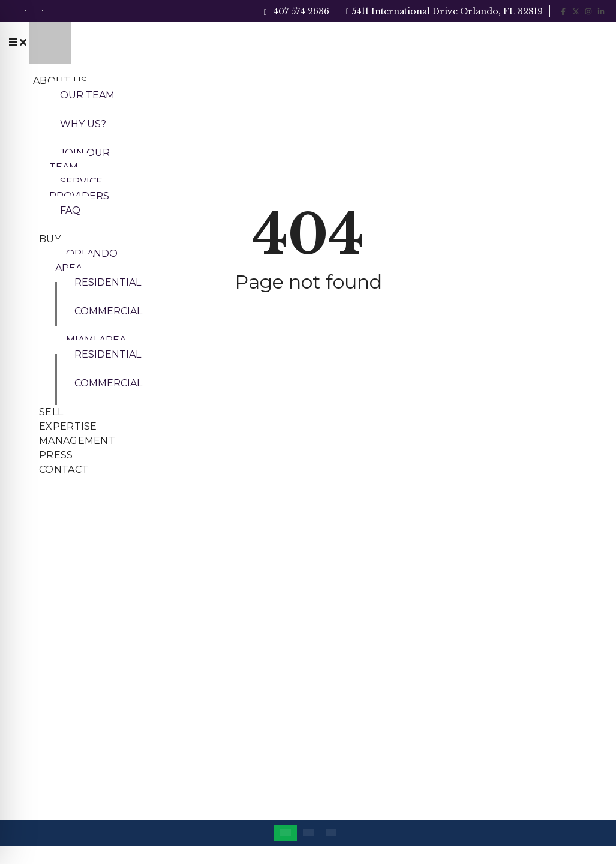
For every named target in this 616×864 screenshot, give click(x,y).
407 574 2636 (297, 11)
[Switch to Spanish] (331, 833)
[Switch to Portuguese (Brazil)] (308, 833)
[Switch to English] (286, 833)
